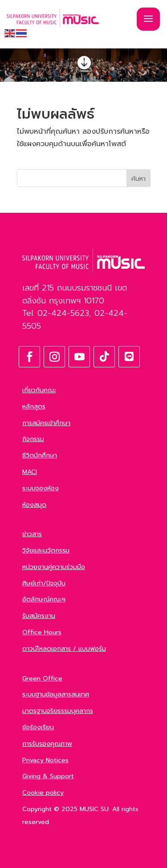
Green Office (42, 679)
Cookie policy (43, 793)
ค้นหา (138, 179)
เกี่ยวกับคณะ (39, 390)
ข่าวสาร (32, 534)
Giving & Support (48, 776)
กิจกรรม (33, 439)
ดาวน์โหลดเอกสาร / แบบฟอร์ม (64, 649)
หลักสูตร (34, 407)
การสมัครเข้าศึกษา (46, 423)
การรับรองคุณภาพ (47, 744)
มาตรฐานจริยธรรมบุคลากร (58, 711)
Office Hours (42, 632)
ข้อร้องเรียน (38, 727)
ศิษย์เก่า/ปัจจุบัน (44, 583)
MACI (30, 472)
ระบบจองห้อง (41, 488)
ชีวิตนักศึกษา (40, 456)
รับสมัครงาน (39, 616)
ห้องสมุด (34, 505)
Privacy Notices (45, 760)
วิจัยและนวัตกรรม (46, 551)
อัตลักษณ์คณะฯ (44, 599)
